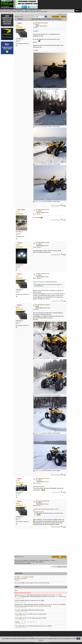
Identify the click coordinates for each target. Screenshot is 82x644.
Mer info (41, 640)
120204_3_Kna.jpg (38, 127)
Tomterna (17, 580)
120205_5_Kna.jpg (38, 471)
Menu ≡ (78, 11)
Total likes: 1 (19, 266)
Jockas (20, 243)
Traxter (17, 618)
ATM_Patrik (21, 210)
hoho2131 (17, 600)
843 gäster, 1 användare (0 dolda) (24, 577)
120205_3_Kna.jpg (38, 396)
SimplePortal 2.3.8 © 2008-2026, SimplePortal (42, 636)
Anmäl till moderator (56, 206)
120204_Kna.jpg (38, 89)
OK (78, 639)
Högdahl (17, 622)
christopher (18, 610)
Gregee (17, 614)
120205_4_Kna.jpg (38, 433)
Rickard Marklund (25, 12)
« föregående (60, 14)
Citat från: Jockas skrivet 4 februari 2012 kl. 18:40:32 (45, 282)
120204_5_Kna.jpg (38, 164)
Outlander (14, 12)
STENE (19, 12)
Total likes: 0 (19, 40)
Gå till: (52, 567)
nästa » (65, 14)
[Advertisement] (7, 84)
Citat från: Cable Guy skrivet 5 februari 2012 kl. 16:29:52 (46, 509)
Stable (19, 479)
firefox (20, 23)
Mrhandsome (18, 595)
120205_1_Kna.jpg (38, 358)
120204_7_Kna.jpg (38, 202)
